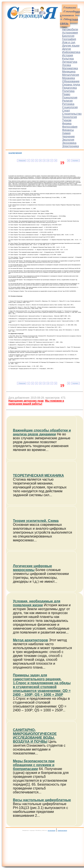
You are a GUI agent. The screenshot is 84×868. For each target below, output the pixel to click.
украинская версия (62, 830)
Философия (70, 127)
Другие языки (71, 46)
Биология (68, 36)
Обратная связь (69, 21)
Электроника (70, 146)
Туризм (67, 120)
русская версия (52, 830)
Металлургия (71, 75)
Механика (68, 78)
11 (29, 160)
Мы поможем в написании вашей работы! (36, 402)
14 (40, 160)
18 (56, 160)
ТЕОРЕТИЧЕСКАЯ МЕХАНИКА (38, 476)
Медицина (69, 71)
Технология (69, 117)
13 (36, 160)
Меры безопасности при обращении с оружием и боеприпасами (34, 765)
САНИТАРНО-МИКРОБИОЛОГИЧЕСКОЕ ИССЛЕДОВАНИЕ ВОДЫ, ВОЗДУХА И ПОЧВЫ (35, 736)
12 (33, 160)
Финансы (68, 130)
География (69, 39)
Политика (68, 91)
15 (44, 160)
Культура (68, 59)
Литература (70, 62)
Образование (71, 81)
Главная (70, 8)
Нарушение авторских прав (26, 401)
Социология (70, 107)
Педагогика (69, 88)
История (67, 55)
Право (66, 94)
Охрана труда (71, 84)
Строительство (72, 114)
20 (69, 160)
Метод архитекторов (30, 640)
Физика (67, 123)
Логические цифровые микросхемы (32, 568)
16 (48, 160)
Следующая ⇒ (75, 160)
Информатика (71, 52)
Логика (66, 65)
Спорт (66, 110)
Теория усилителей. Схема (36, 521)
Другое (66, 49)
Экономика (69, 143)
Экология (68, 140)
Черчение (68, 136)
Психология (70, 97)
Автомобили (70, 29)
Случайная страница (70, 14)
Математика (70, 68)
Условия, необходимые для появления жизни (37, 603)
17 (52, 160)
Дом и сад (69, 42)
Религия (67, 101)
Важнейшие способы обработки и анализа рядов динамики (42, 432)
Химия (66, 133)
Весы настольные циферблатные (42, 800)
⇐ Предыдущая (22, 160)
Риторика (68, 104)
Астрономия (70, 33)
